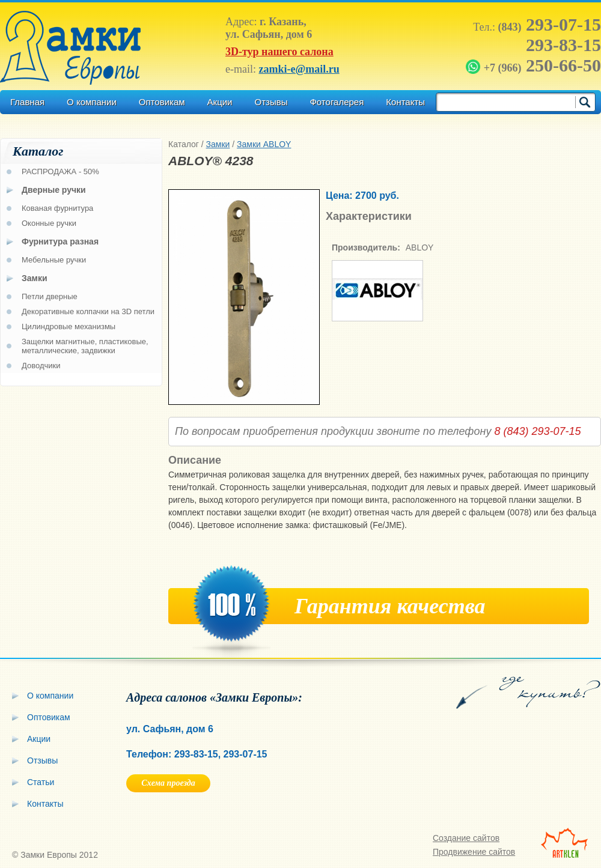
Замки (218, 144)
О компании (92, 102)
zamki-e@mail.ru (299, 69)
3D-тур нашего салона (279, 52)
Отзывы (271, 102)
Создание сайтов (466, 838)
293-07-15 (550, 24)
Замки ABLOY (264, 144)
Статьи (41, 782)
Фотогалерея (337, 102)
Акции (220, 102)
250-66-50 (535, 65)
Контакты (405, 102)
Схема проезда (168, 783)
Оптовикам (162, 102)
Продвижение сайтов (474, 852)
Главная (27, 102)
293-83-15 (563, 45)
